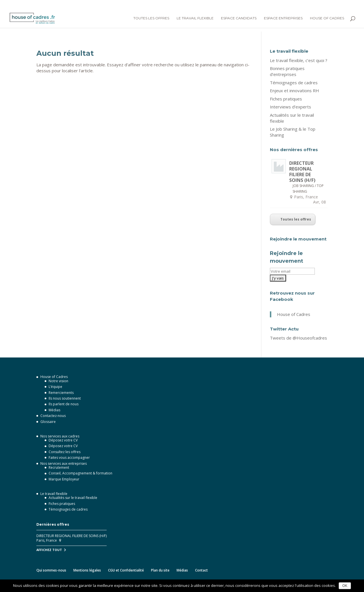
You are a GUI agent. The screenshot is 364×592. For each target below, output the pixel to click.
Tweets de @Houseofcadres (298, 338)
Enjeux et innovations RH (294, 91)
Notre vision (58, 381)
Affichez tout (49, 550)
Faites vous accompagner (69, 458)
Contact (201, 570)
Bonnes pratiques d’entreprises (287, 71)
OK (345, 586)
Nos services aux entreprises (64, 463)
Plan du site (160, 570)
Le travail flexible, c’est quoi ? (299, 60)
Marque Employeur (64, 479)
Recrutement (59, 467)
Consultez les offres (65, 452)
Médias (54, 410)
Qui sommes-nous (51, 570)
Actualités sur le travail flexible (73, 498)
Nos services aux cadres (60, 436)
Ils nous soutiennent (65, 398)
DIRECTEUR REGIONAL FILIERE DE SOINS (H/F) (302, 172)
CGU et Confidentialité (126, 570)
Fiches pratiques (286, 99)
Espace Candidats (239, 18)
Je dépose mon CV (338, 5)
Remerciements (61, 393)
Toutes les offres (151, 18)
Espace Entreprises (283, 18)
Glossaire (48, 422)
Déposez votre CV (63, 440)
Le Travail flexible (195, 18)
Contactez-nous (53, 416)
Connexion (304, 5)
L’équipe (55, 387)
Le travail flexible (54, 494)
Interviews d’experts (290, 107)
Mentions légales (87, 570)
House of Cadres (327, 18)
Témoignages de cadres (294, 83)
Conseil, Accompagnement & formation (80, 473)
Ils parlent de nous (64, 404)
